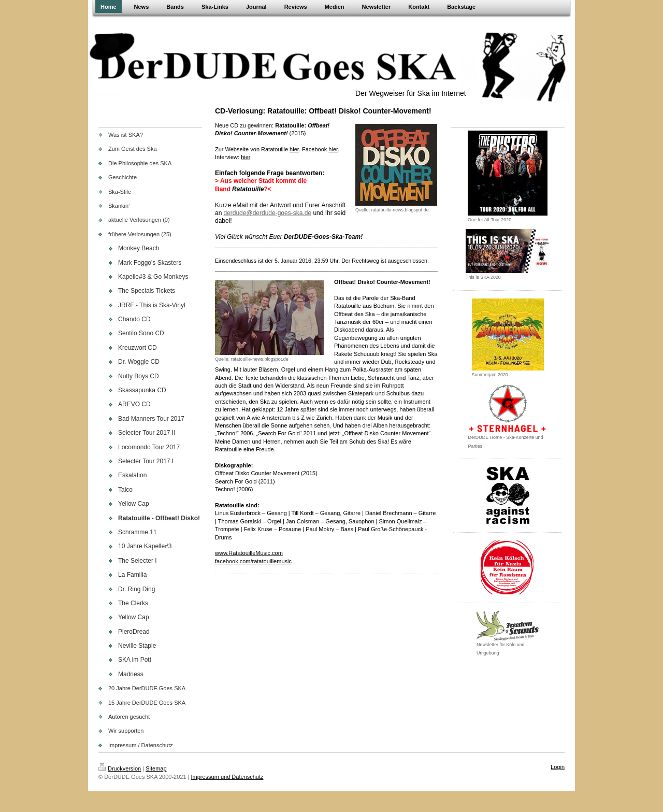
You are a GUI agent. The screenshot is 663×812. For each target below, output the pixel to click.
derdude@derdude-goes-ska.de (267, 213)
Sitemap (156, 768)
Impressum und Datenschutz (227, 777)
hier (246, 157)
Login (558, 767)
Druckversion (120, 768)
